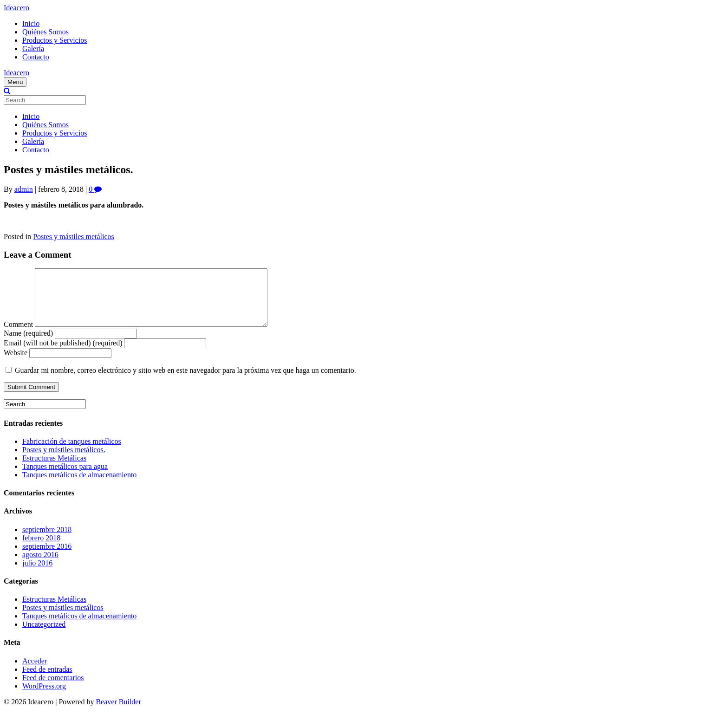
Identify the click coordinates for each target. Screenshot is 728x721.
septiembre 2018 (47, 541)
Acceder (35, 672)
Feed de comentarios (53, 689)
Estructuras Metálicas (54, 469)
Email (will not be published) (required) (63, 354)
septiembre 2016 (47, 557)
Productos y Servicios (55, 40)
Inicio (31, 23)
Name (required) (28, 344)
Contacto (36, 57)
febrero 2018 (41, 549)
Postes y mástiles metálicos (74, 237)
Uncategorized (44, 635)
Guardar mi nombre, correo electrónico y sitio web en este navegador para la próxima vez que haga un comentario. (185, 381)
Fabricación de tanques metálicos (72, 452)
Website (16, 364)
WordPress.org (44, 697)
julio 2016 (37, 574)
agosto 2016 (40, 566)
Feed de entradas (47, 680)
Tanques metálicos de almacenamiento (79, 486)
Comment (18, 335)
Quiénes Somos (45, 32)
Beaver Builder (118, 713)
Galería (33, 49)
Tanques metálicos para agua (65, 477)
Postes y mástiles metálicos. (64, 461)
